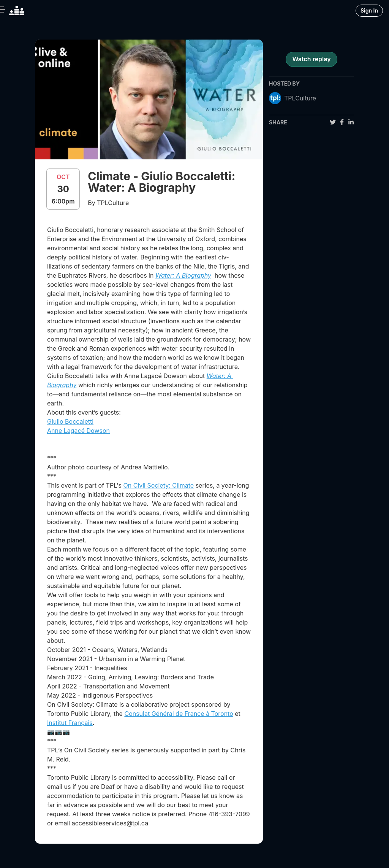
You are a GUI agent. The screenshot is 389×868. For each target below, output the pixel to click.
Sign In (369, 10)
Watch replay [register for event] (311, 59)
